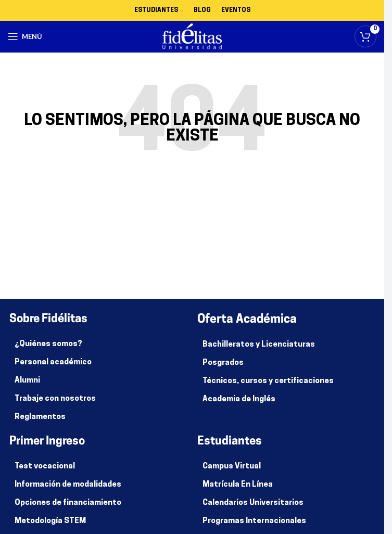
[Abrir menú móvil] (25, 36)
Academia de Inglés (239, 399)
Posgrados (223, 363)
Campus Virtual (232, 467)
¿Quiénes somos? (48, 344)
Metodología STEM (50, 521)
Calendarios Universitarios (253, 503)
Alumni (27, 381)
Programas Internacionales (254, 521)
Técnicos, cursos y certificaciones (268, 381)
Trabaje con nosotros (55, 399)
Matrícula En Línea (238, 485)
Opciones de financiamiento (68, 503)
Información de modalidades (68, 485)
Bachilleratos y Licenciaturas (259, 345)
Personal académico (53, 363)
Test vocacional (45, 467)
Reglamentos (40, 417)
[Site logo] (192, 37)
